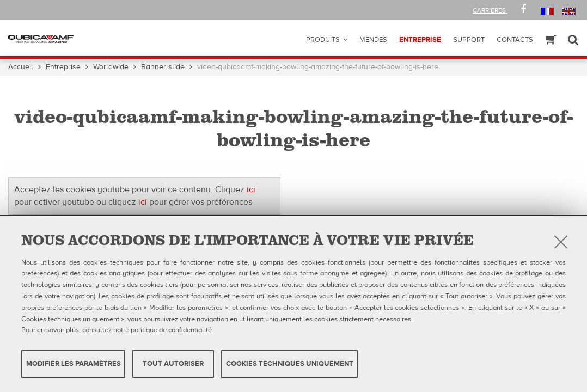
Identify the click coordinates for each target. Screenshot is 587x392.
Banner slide (163, 67)
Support (469, 40)
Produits (323, 40)
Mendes (373, 40)
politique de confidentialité (171, 330)
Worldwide (111, 67)
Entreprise (63, 67)
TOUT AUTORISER (173, 364)
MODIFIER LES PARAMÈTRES (74, 364)
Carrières (490, 10)
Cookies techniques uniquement (290, 364)
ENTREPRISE (420, 40)
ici (251, 189)
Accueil (21, 67)
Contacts (515, 40)
